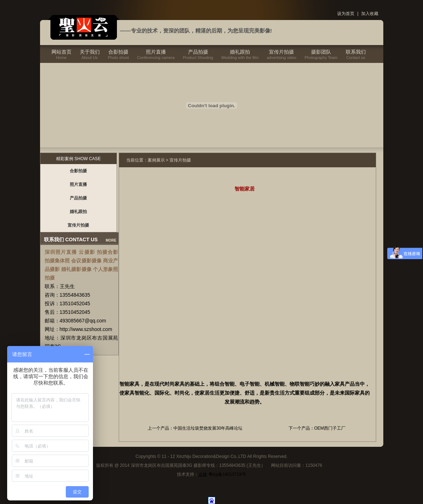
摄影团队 (321, 52)
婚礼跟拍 (240, 52)
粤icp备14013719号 (227, 474)
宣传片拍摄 (281, 52)
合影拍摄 (118, 52)
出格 (203, 474)
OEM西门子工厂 (330, 428)
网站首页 (62, 52)
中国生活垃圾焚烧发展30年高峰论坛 (208, 428)
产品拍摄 (198, 52)
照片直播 (156, 52)
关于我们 (90, 52)
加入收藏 (370, 14)
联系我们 (356, 52)
